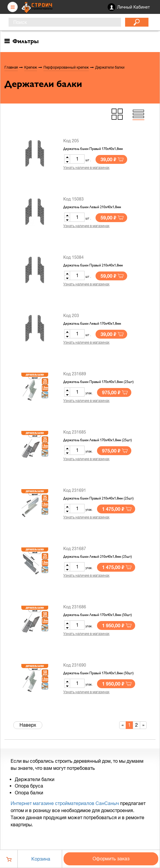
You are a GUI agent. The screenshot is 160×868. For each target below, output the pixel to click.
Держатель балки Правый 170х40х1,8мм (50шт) (98, 673)
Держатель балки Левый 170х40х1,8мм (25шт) (98, 440)
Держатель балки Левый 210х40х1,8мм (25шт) (98, 557)
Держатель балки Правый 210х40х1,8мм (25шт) (98, 499)
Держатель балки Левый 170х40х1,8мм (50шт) (98, 615)
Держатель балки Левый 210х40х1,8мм (92, 207)
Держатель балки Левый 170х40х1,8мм (92, 324)
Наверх (28, 725)
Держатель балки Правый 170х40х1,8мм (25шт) (98, 382)
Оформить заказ (111, 859)
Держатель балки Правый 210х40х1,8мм (93, 266)
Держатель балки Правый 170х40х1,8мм (93, 149)
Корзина (41, 859)
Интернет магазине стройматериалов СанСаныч (65, 803)
